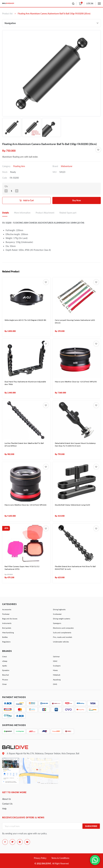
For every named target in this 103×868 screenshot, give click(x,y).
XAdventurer (67, 166)
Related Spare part (68, 213)
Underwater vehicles (61, 642)
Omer (4, 684)
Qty (6, 186)
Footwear (6, 614)
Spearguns (57, 623)
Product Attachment (45, 213)
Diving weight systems (62, 619)
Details (6, 213)
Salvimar (56, 657)
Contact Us (7, 804)
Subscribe (91, 826)
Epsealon (6, 670)
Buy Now (77, 200)
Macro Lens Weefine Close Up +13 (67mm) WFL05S (76, 382)
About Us (7, 799)
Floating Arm (19, 166)
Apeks (5, 666)
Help (4, 809)
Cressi (5, 657)
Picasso (5, 680)
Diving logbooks (59, 609)
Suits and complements (62, 633)
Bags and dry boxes (10, 619)
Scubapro (57, 666)
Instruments (7, 623)
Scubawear (57, 614)
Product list (7, 14)
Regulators (6, 642)
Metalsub (57, 675)
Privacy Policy (40, 858)
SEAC (55, 661)
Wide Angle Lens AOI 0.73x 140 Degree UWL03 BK (25, 320)
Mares (55, 670)
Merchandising (8, 633)
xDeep (5, 661)
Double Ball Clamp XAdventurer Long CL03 (72, 505)
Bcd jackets (7, 628)
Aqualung (57, 680)
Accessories (7, 609)
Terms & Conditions (60, 858)
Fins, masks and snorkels (63, 637)
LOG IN (90, 3)
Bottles (5, 637)
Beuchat (5, 675)
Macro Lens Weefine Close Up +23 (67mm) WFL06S (26, 505)
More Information (22, 213)
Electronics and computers (63, 628)
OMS (55, 684)
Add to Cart (28, 200)
